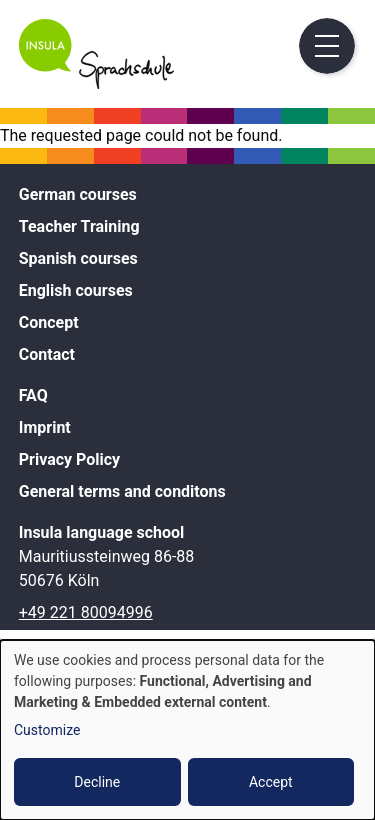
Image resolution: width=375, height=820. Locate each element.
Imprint (45, 427)
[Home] (96, 83)
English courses (76, 290)
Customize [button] (47, 730)
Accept (271, 782)
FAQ (33, 395)
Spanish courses (78, 258)
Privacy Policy (69, 459)
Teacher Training (79, 226)
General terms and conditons (122, 491)
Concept (49, 322)
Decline (97, 782)
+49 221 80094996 (86, 612)
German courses (78, 194)
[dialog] (187, 730)
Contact (47, 354)
